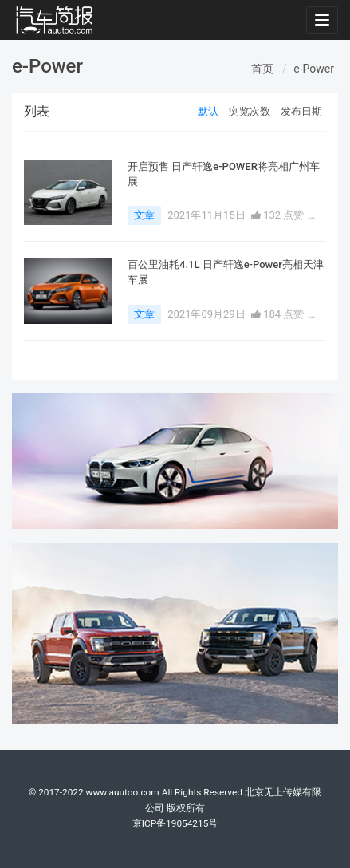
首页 (262, 69)
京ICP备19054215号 (175, 823)
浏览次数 (250, 111)
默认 (208, 111)
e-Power (314, 69)
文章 (144, 215)
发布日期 (301, 111)
